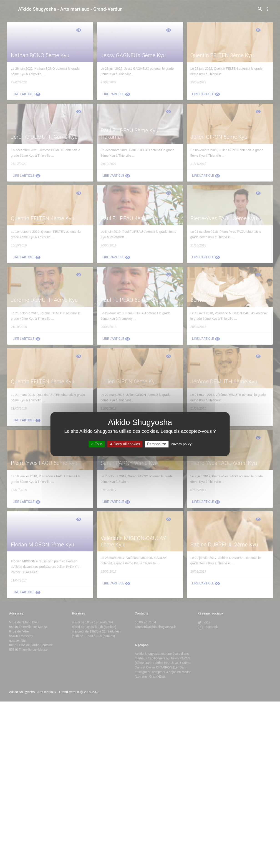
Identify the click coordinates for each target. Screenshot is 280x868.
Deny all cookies (125, 444)
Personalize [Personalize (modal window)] (157, 444)
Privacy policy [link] (181, 444)
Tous (97, 444)
